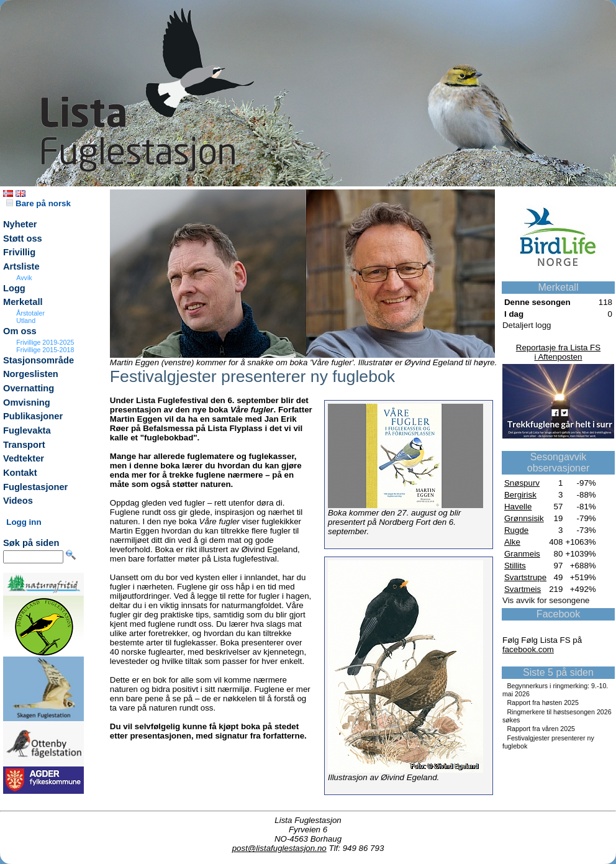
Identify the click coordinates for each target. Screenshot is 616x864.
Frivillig (19, 252)
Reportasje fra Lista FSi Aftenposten (558, 352)
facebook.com (528, 649)
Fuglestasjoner (35, 487)
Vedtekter (24, 458)
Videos (18, 501)
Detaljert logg (527, 325)
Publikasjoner (33, 416)
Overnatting (29, 388)
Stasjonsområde (38, 360)
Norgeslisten (31, 374)
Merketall (23, 302)
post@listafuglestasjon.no (279, 848)
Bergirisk (520, 495)
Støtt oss (23, 239)
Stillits (515, 566)
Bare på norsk (38, 203)
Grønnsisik (524, 518)
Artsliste (21, 266)
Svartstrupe (525, 577)
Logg (14, 288)
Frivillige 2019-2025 (45, 342)
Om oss (20, 331)
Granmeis (522, 554)
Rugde (516, 530)
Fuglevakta (27, 430)
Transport (24, 445)
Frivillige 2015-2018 (45, 350)
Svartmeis (523, 589)
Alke (512, 542)
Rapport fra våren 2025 (541, 729)
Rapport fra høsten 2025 (543, 703)
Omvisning (27, 402)
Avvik (24, 278)
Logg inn (24, 522)
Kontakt (20, 473)
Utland (26, 321)
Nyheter (20, 224)
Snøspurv (522, 483)
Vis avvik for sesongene (546, 600)
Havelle (518, 507)
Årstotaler (30, 313)
